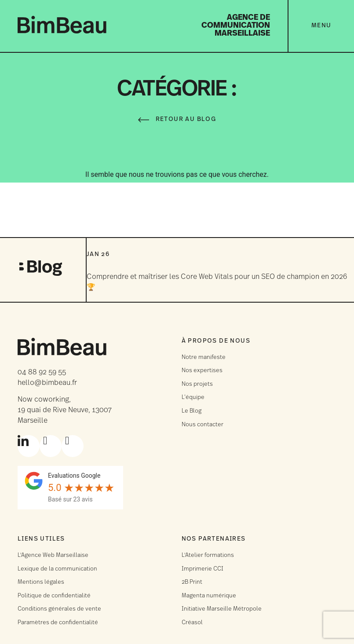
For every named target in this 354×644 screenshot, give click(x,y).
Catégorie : (177, 90)
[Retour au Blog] (144, 120)
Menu (321, 26)
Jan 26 (98, 254)
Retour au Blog (186, 119)
